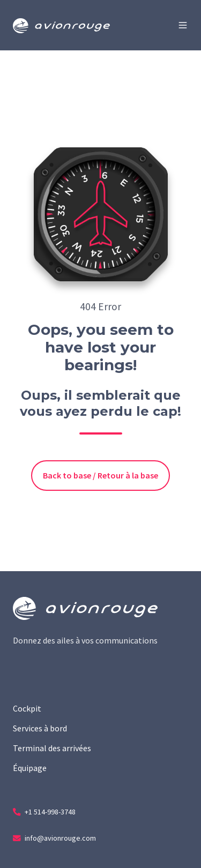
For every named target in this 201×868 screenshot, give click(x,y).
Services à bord (40, 728)
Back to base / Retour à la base (100, 475)
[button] (183, 25)
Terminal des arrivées (52, 748)
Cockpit (27, 708)
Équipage (30, 768)
